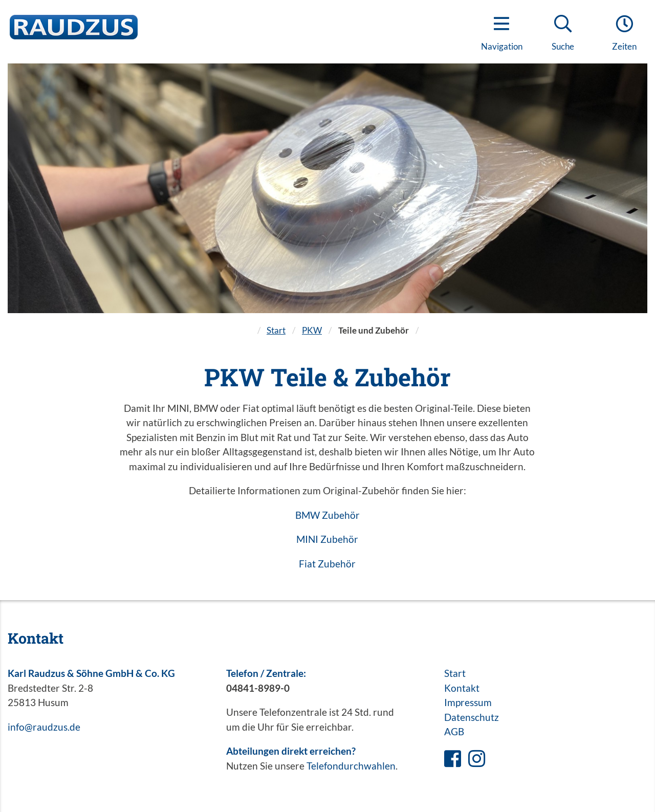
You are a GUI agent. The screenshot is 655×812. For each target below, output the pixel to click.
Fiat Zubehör (327, 564)
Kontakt (462, 688)
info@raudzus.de (44, 727)
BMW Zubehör (327, 515)
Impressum (468, 702)
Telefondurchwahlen (351, 766)
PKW (312, 330)
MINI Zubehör (327, 539)
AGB (454, 731)
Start (276, 330)
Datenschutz (472, 717)
